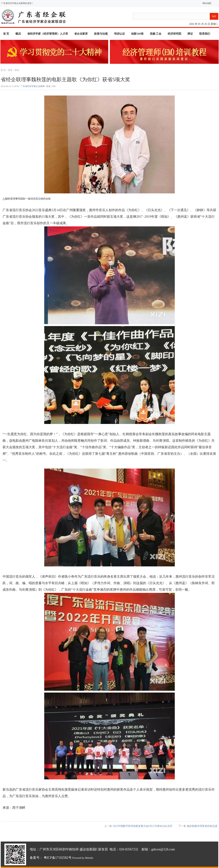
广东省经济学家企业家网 (33, 86)
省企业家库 (81, 34)
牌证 (190, 34)
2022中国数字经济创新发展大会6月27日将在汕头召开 (143, 826)
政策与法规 (101, 34)
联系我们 (205, 34)
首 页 (6, 34)
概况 (18, 34)
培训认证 (119, 34)
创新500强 (137, 34)
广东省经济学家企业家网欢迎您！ (17, 3)
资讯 (10, 70)
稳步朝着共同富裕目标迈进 (202, 826)
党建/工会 (156, 34)
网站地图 (206, 3)
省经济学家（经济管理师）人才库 (48, 34)
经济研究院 (174, 34)
